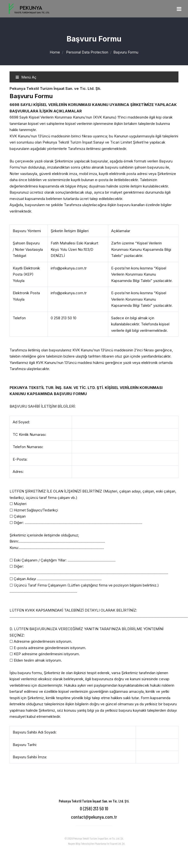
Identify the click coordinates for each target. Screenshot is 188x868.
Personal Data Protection (87, 52)
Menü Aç (26, 77)
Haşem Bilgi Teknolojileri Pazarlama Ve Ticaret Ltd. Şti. (97, 843)
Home (55, 52)
